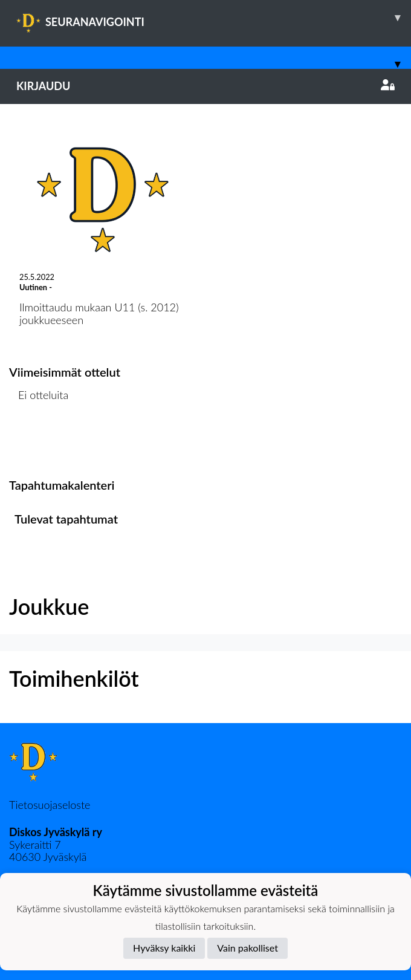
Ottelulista (39, 442)
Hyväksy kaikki (164, 948)
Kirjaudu (205, 86)
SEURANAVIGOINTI (214, 18)
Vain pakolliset (248, 948)
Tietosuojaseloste (50, 805)
